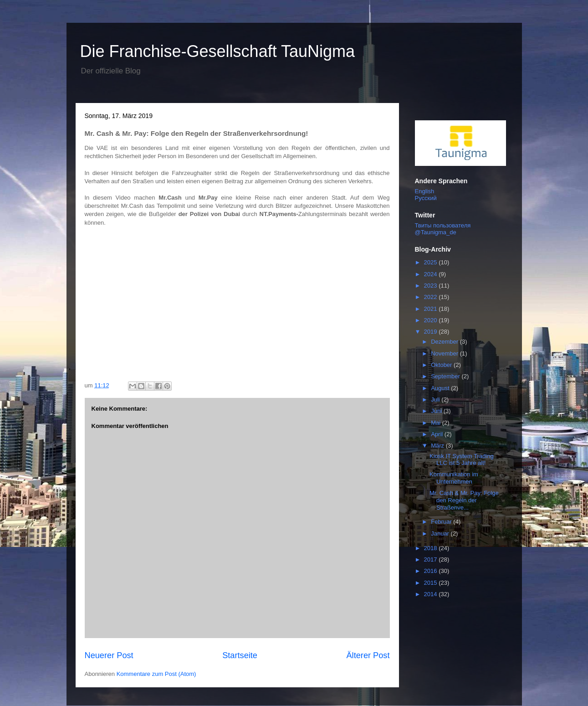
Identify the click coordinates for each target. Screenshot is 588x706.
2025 (432, 262)
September (446, 376)
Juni (437, 411)
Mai (437, 423)
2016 (432, 571)
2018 (432, 548)
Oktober (442, 365)
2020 (432, 320)
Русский (426, 198)
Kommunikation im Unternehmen (454, 478)
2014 (432, 594)
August (441, 388)
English (425, 191)
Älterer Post (368, 655)
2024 (432, 274)
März (438, 446)
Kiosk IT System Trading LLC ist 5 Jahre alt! (462, 460)
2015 (432, 583)
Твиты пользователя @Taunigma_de (443, 229)
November (445, 353)
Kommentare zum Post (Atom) (156, 674)
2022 (432, 297)
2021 (432, 309)
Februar (442, 522)
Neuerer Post (109, 655)
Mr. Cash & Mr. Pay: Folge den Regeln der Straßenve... (464, 500)
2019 (432, 332)
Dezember (445, 342)
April (438, 434)
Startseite (240, 655)
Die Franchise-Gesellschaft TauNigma (218, 51)
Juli (436, 399)
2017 (432, 559)
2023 (432, 286)
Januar (441, 533)
